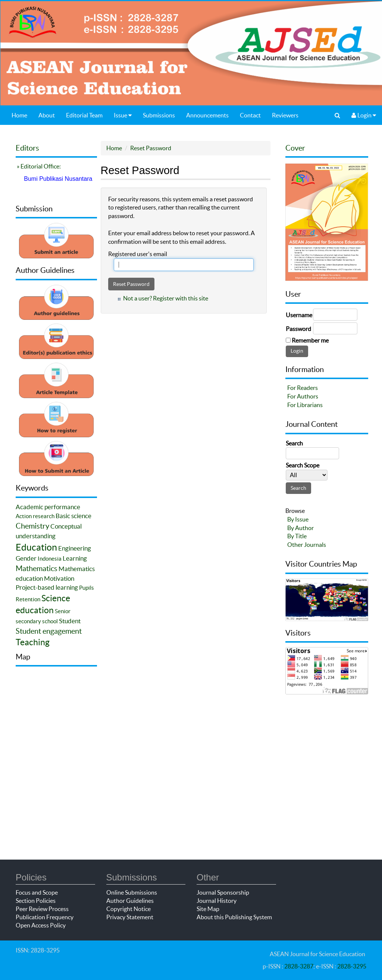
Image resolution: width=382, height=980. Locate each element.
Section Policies (36, 901)
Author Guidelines (130, 901)
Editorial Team (84, 115)
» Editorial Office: (38, 166)
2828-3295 (352, 966)
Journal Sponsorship (223, 892)
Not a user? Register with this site (166, 298)
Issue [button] (123, 115)
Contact (250, 115)
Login (364, 115)
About (47, 115)
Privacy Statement (130, 917)
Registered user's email (138, 254)
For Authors (303, 396)
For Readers (303, 388)
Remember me (310, 340)
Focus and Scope (37, 892)
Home (19, 115)
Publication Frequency (45, 917)
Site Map (208, 909)
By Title (297, 536)
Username (299, 315)
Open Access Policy (41, 925)
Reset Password (151, 148)
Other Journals (307, 545)
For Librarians (305, 405)
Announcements (207, 115)
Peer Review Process (42, 909)
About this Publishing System (234, 917)
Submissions (159, 115)
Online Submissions (132, 892)
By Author (300, 528)
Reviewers (285, 115)
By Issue (298, 519)
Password (298, 329)
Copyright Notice (129, 909)
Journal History (217, 901)
